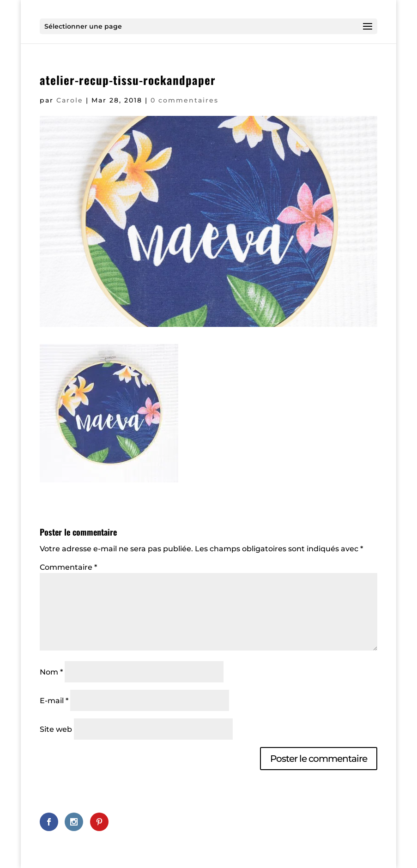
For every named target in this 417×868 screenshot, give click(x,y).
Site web (56, 729)
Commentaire (68, 567)
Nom (51, 672)
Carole (70, 100)
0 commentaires (184, 100)
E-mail (54, 701)
